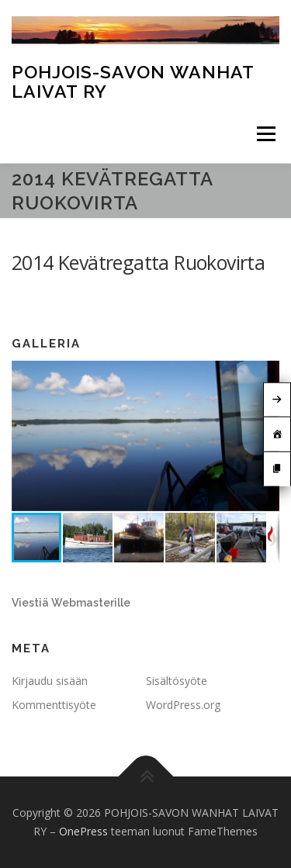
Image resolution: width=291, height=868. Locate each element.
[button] (265, 375)
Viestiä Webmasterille (71, 603)
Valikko (266, 134)
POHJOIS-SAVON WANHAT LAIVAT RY (133, 81)
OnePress (83, 831)
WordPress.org (183, 705)
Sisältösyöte (177, 681)
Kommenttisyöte (54, 705)
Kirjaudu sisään (50, 681)
